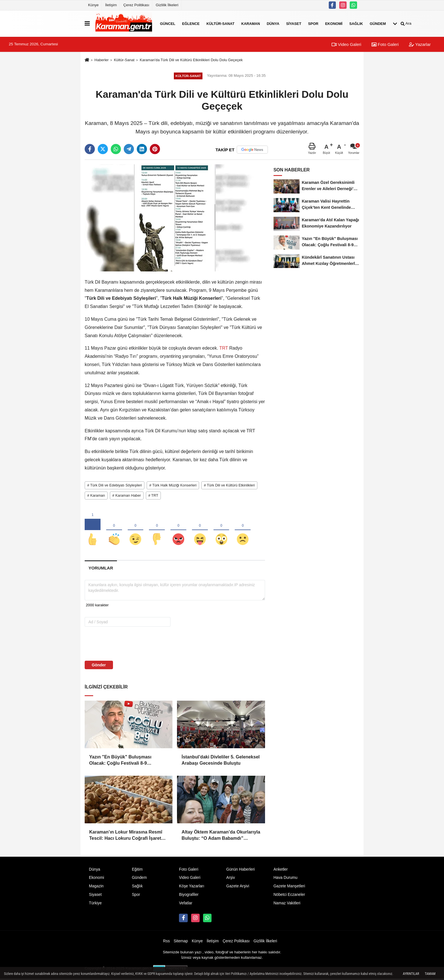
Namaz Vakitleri (287, 904)
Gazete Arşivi (238, 887)
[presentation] (121, 645)
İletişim (111, 5)
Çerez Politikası (136, 5)
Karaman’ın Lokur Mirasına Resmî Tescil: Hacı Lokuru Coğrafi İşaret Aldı (126, 837)
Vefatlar (186, 904)
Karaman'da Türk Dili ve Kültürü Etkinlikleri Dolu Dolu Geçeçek (191, 60)
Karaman (251, 23)
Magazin (96, 887)
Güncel (168, 23)
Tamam (430, 974)
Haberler (101, 60)
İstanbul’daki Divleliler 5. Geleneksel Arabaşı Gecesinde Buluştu (221, 761)
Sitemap (181, 942)
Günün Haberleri (241, 870)
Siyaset (294, 23)
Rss (166, 942)
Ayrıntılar (411, 974)
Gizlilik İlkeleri (167, 5)
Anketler (281, 870)
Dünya (273, 23)
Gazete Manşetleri (289, 887)
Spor (313, 23)
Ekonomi (334, 23)
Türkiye (95, 904)
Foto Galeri (385, 44)
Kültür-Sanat (220, 23)
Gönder (99, 666)
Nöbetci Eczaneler (289, 896)
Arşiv (231, 879)
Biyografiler (189, 896)
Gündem (378, 23)
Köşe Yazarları (192, 887)
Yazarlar (420, 44)
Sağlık (356, 23)
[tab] (101, 569)
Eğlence (191, 23)
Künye (93, 5)
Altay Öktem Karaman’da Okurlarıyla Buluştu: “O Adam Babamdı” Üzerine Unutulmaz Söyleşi (221, 837)
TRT (224, 348)
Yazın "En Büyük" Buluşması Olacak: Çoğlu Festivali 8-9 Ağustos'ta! (120, 762)
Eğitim (137, 870)
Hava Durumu (286, 879)
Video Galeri (346, 44)
